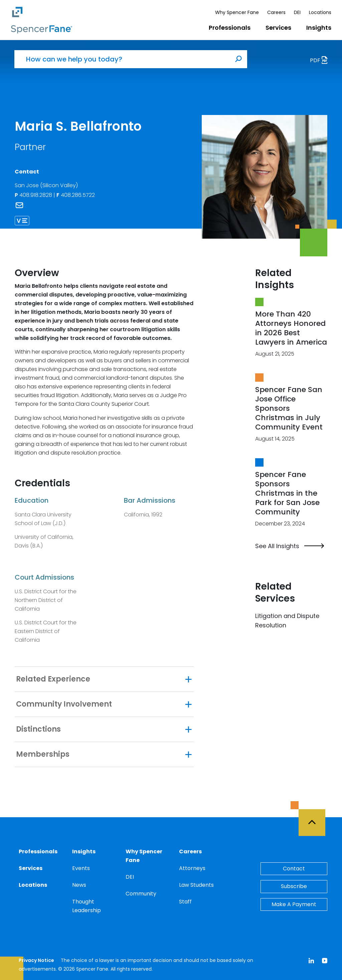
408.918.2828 (34, 195)
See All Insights (290, 546)
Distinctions (38, 729)
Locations (320, 12)
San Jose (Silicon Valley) (46, 185)
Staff (185, 902)
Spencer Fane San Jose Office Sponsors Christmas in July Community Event (289, 408)
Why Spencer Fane (237, 12)
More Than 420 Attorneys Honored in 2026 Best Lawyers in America (291, 328)
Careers (276, 12)
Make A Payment (294, 904)
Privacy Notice (36, 960)
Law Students (196, 885)
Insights (319, 28)
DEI (297, 12)
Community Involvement (64, 704)
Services (278, 28)
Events (81, 868)
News (79, 885)
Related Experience (53, 679)
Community (141, 894)
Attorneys (192, 868)
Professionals (230, 28)
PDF (321, 61)
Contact (294, 869)
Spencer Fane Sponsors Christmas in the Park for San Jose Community (287, 493)
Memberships (43, 754)
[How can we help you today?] (122, 59)
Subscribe (294, 886)
